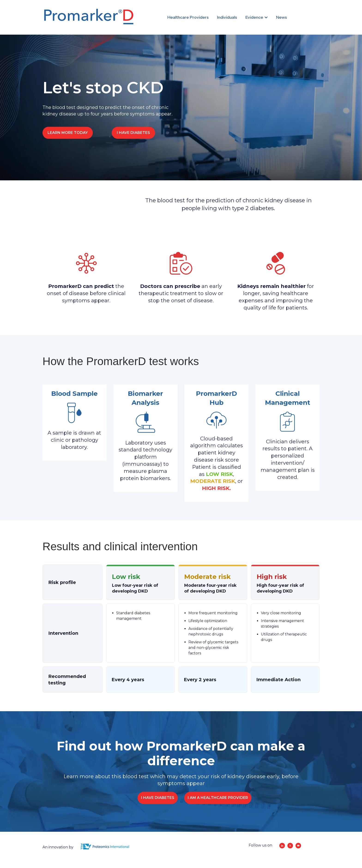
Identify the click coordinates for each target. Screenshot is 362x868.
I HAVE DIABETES (133, 133)
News (282, 17)
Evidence (254, 17)
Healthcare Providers (188, 17)
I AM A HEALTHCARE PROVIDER (218, 798)
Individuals (227, 17)
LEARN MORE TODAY (68, 133)
